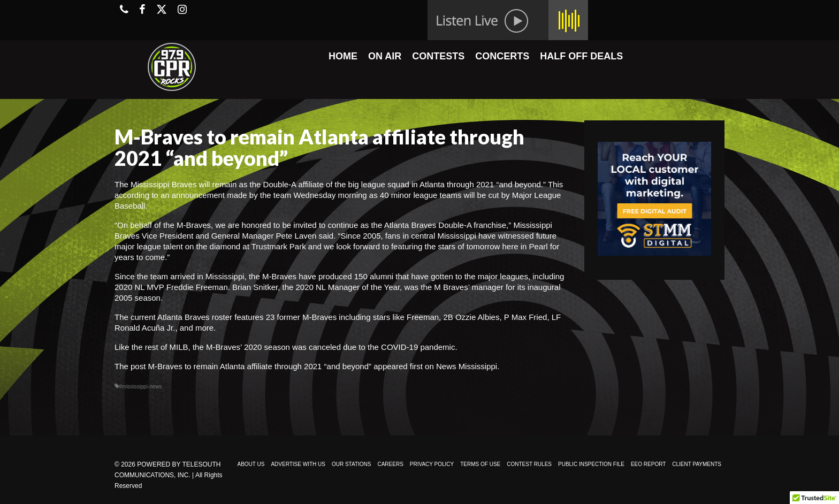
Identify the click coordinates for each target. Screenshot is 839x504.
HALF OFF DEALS (581, 56)
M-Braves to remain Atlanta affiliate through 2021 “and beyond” (260, 366)
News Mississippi (467, 366)
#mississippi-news (140, 387)
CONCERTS (502, 56)
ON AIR (385, 56)
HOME (343, 56)
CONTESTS (438, 56)
